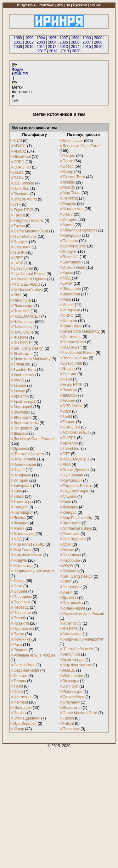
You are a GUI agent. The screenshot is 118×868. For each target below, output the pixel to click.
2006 (75, 42)
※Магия (17, 528)
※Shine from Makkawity (30, 359)
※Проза (17, 634)
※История (19, 481)
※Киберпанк (21, 486)
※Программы (22, 629)
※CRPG (17, 162)
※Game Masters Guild (29, 231)
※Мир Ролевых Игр (27, 544)
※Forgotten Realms (27, 221)
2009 (18, 47)
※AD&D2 (18, 151)
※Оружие (19, 591)
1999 (87, 38)
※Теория (18, 681)
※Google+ (19, 242)
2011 (41, 47)
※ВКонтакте (21, 418)
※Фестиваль (21, 697)
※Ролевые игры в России (33, 655)
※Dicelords (20, 194)
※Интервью (21, 475)
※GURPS (19, 252)
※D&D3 (17, 173)
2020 (76, 51)
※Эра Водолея (23, 724)
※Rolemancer (22, 322)
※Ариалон (20, 396)
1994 (41, 38)
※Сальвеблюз (23, 665)
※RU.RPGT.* (22, 343)
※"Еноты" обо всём (27, 454)
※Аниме (18, 391)
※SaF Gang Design (27, 348)
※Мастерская (22, 534)
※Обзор (17, 581)
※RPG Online (22, 332)
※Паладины (21, 597)
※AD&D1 (18, 146)
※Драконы (20, 449)
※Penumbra (21, 300)
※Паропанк (20, 602)
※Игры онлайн (23, 459)
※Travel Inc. (21, 364)
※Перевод (20, 607)
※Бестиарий (21, 407)
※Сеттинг (19, 676)
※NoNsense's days (27, 290)
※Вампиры (20, 412)
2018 (53, 51)
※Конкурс (19, 507)
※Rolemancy (21, 327)
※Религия (19, 650)
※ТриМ (17, 686)
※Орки (16, 586)
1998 (75, 38)
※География (21, 428)
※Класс (17, 496)
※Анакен (18, 386)
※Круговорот (22, 512)
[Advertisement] (59, 807)
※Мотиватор (21, 566)
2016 (98, 47)
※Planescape (22, 306)
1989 (18, 38)
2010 (29, 47)
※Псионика (20, 639)
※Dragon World (24, 199)
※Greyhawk (20, 247)
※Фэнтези (19, 702)
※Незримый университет (32, 571)
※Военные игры (25, 423)
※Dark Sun (20, 189)
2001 (18, 42)
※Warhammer (22, 375)
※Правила (20, 623)
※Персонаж (21, 613)
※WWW (17, 380)
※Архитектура (23, 402)
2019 (65, 51)
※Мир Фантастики (26, 555)
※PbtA (16, 295)
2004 (52, 42)
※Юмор (17, 729)
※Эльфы (18, 713)
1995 (52, 38)
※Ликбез (18, 518)
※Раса (16, 645)
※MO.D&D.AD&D (25, 284)
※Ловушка (20, 523)
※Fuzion (18, 226)
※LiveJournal (22, 268)
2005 (64, 42)
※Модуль (19, 560)
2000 (98, 38)
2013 (64, 47)
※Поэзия (18, 618)
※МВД (16, 539)
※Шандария (21, 708)
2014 (75, 47)
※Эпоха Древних (25, 718)
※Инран (17, 470)
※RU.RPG (19, 338)
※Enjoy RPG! (22, 210)
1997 (64, 38)
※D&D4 (17, 178)
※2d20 (16, 141)
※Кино (16, 491)
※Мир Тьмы (21, 550)
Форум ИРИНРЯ (20, 72)
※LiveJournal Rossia (28, 274)
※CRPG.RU (21, 167)
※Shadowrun (22, 354)
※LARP (17, 263)
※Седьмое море (25, 670)
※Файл (17, 692)
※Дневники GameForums (32, 439)
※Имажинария (23, 465)
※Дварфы (19, 434)
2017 (42, 51)
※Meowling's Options (28, 279)
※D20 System (22, 183)
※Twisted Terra (23, 370)
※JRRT (17, 258)
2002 (29, 42)
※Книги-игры (22, 502)
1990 (29, 38)
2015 (87, 47)
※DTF (16, 205)
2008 (98, 42)
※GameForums (23, 236)
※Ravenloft (20, 311)
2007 (87, 42)
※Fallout (18, 215)
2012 (52, 47)
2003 (41, 42)
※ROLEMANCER (25, 316)
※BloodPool (21, 157)
